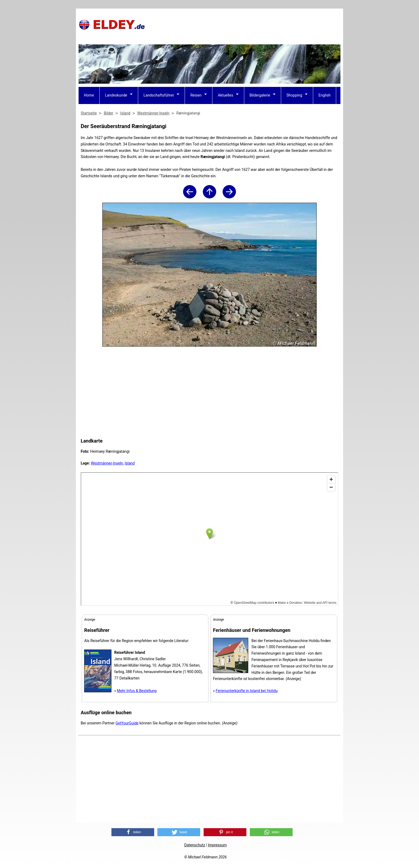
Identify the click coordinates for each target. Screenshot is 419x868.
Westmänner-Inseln (107, 463)
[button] (133, 832)
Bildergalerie (260, 95)
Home (89, 95)
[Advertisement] (243, 24)
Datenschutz (195, 845)
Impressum (217, 845)
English (325, 95)
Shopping (294, 95)
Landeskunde (116, 95)
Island (130, 463)
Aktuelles (225, 95)
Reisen (196, 95)
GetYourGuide (127, 723)
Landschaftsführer (159, 95)
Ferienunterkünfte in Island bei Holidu (247, 691)
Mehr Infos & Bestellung (137, 691)
